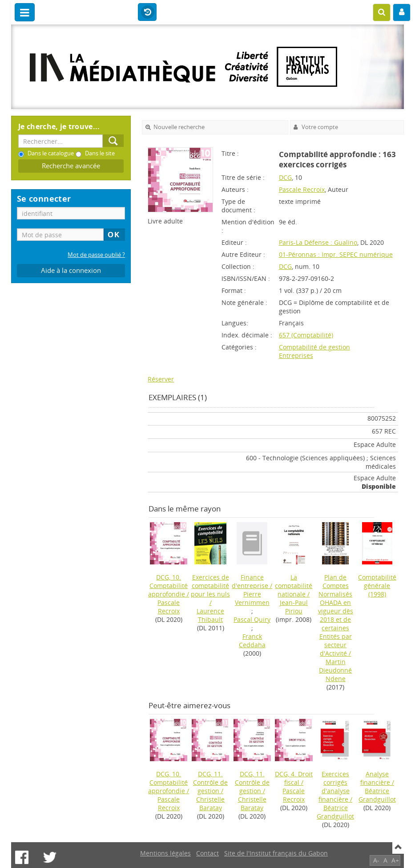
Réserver (161, 379)
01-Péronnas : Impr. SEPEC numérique (336, 254)
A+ (395, 860)
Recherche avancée (71, 166)
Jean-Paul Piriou (294, 607)
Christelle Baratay (210, 803)
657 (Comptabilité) (306, 335)
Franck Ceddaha (252, 641)
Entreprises (296, 355)
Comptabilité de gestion (314, 347)
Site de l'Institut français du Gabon (276, 853)
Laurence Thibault (210, 615)
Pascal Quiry (252, 619)
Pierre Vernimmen (252, 598)
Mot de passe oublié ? (96, 255)
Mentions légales (165, 853)
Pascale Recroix (302, 189)
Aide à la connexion (71, 270)
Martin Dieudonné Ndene (335, 670)
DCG (285, 177)
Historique (147, 12)
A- (376, 860)
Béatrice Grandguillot (335, 812)
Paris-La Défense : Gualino (318, 242)
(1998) (377, 586)
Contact (207, 853)
